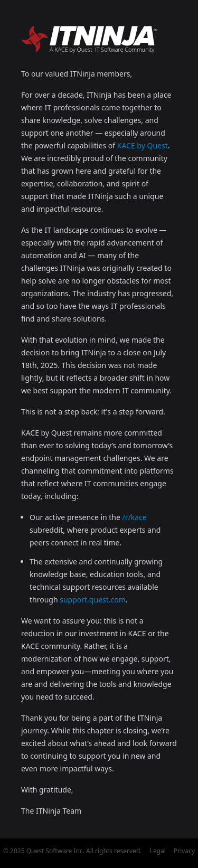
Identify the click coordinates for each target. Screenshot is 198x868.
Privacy (184, 851)
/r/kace (135, 517)
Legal (158, 851)
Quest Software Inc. (55, 851)
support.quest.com (93, 600)
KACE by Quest (143, 145)
